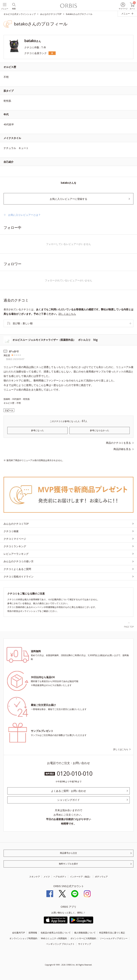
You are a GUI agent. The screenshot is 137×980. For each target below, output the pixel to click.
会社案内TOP (19, 933)
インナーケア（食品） (81, 877)
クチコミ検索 (11, 531)
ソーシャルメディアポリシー (114, 938)
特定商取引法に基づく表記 (112, 933)
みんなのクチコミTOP (16, 524)
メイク (47, 877)
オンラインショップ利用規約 (23, 938)
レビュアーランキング (16, 554)
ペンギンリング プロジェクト (60, 944)
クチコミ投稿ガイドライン (19, 576)
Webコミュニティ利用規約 (54, 938)
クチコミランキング (15, 546)
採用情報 (33, 933)
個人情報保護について (85, 933)
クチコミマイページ (15, 539)
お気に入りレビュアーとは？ (24, 215)
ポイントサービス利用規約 (83, 938)
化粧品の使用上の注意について (56, 933)
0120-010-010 (75, 773)
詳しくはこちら (67, 314)
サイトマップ (85, 944)
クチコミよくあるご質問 (17, 569)
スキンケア (35, 877)
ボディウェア (101, 877)
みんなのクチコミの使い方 (19, 561)
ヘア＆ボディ (60, 877)
